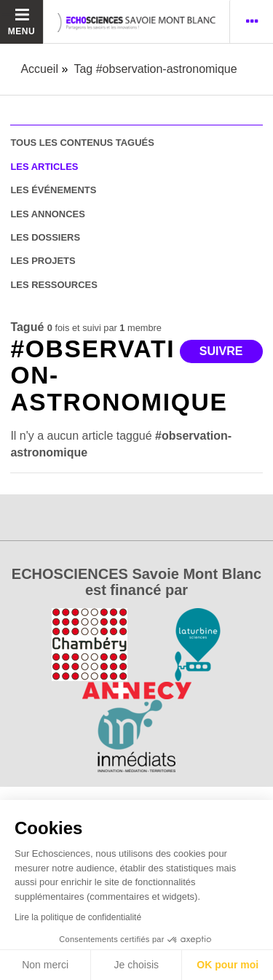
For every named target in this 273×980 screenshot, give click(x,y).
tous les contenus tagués (82, 143)
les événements (53, 190)
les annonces (47, 214)
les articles (44, 167)
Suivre (221, 351)
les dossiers (45, 237)
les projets (43, 261)
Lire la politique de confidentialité (78, 917)
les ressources (54, 285)
